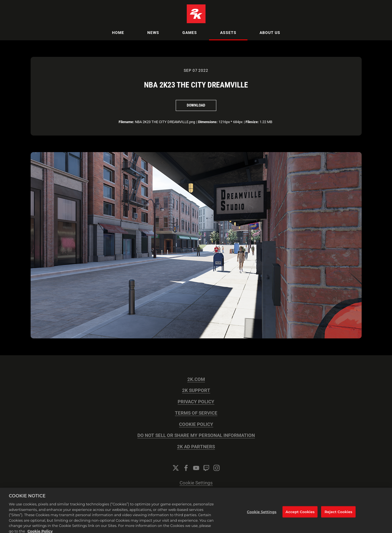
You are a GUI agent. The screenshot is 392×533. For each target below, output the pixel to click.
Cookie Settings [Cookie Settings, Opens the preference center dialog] (262, 515)
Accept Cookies (300, 515)
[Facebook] (186, 468)
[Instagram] (217, 468)
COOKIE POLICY (196, 424)
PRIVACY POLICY (196, 402)
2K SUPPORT (196, 390)
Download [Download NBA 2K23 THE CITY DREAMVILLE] (196, 105)
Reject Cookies (338, 515)
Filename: (126, 122)
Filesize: (252, 122)
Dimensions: (208, 122)
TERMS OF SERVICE (196, 413)
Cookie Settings (196, 483)
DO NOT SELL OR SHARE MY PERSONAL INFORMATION (196, 435)
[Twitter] (176, 468)
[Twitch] (206, 468)
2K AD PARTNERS (196, 447)
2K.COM (196, 379)
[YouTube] (196, 468)
